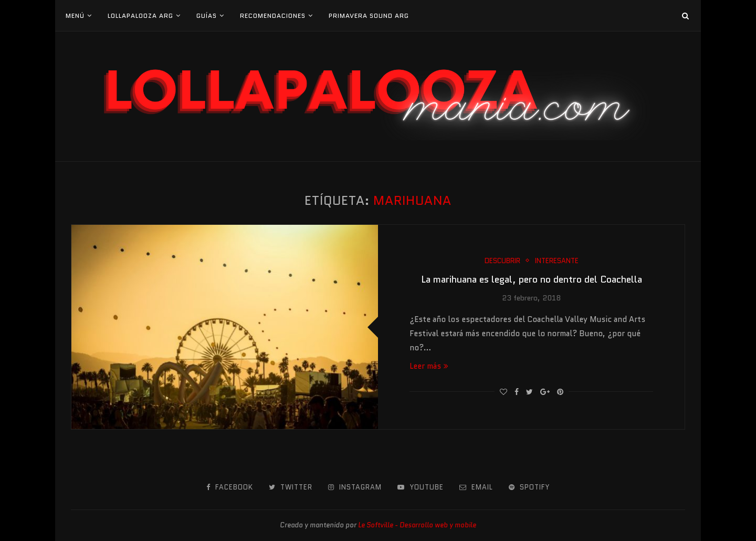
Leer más (429, 366)
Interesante (557, 261)
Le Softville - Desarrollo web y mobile (417, 525)
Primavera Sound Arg (369, 15)
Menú (75, 15)
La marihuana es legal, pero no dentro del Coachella (532, 279)
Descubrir (502, 261)
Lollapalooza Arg (140, 15)
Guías (207, 15)
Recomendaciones (273, 15)
